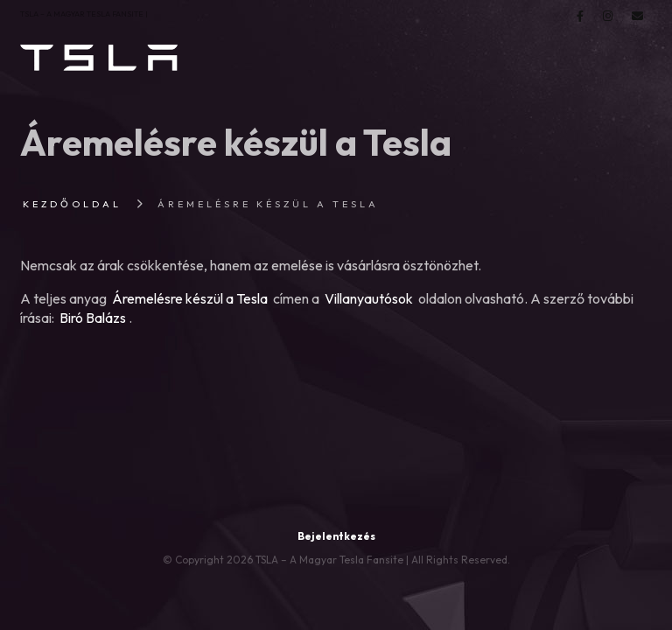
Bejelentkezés (336, 536)
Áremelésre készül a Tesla (190, 298)
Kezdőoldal (72, 204)
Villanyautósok (369, 298)
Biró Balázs (93, 318)
